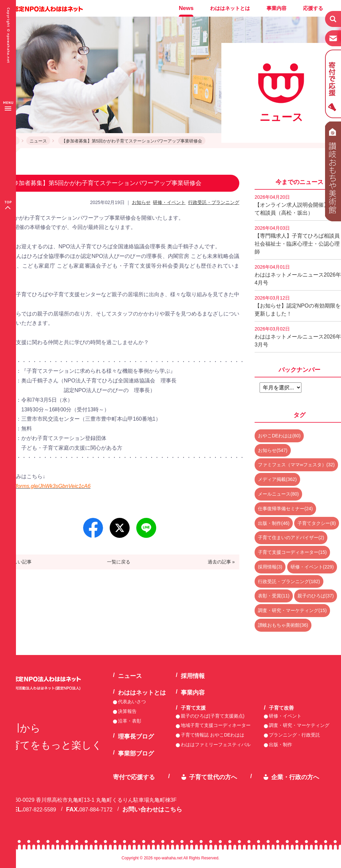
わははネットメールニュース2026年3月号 (298, 337)
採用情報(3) (270, 567)
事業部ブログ (136, 754)
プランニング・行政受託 (294, 735)
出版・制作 (281, 745)
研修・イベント (169, 202)
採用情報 (193, 676)
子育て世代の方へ (213, 777)
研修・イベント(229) (312, 567)
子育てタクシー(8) (317, 523)
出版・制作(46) (274, 523)
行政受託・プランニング (214, 202)
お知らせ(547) (273, 450)
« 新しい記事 (18, 562)
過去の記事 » (221, 562)
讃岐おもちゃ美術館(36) (283, 625)
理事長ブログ (136, 737)
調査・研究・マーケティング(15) (292, 610)
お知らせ (141, 202)
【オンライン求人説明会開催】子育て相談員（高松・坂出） (297, 205)
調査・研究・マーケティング (299, 725)
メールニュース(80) (278, 494)
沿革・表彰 (130, 721)
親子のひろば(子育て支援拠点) (213, 716)
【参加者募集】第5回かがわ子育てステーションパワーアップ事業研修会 (132, 141)
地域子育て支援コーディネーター (216, 725)
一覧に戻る (119, 562)
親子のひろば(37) (316, 596)
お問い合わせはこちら (152, 809)
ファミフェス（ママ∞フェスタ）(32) (296, 465)
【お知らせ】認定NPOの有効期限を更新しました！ (298, 306)
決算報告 (127, 711)
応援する (313, 8)
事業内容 (277, 8)
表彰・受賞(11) (274, 596)
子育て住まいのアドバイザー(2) (291, 538)
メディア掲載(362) (277, 479)
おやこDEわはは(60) (279, 436)
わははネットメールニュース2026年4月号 (298, 275)
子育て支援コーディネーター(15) (292, 552)
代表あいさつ (132, 702)
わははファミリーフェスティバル (216, 745)
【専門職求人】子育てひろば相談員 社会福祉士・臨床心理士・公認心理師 (298, 240)
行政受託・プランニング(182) (289, 581)
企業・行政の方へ (295, 777)
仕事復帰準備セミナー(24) (285, 509)
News (186, 8)
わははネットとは (230, 8)
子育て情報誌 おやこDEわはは (213, 735)
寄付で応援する (134, 777)
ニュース (38, 141)
